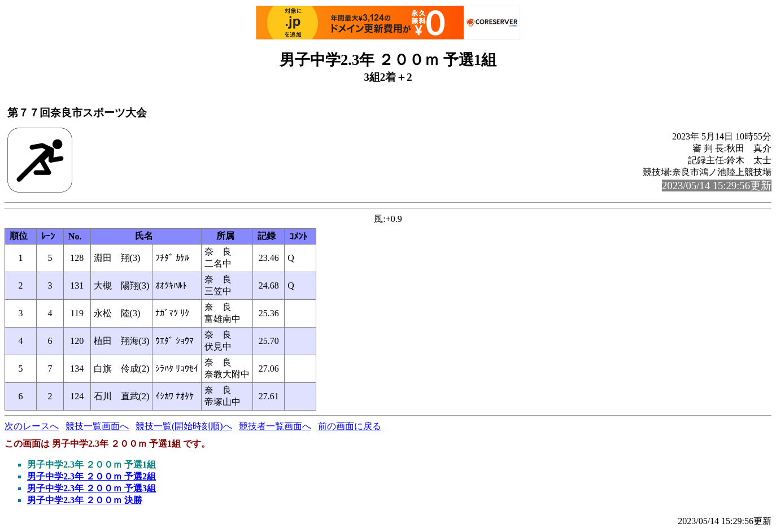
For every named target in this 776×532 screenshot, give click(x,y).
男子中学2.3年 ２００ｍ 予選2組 (91, 476)
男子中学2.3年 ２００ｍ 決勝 (85, 500)
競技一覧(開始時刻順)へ (184, 426)
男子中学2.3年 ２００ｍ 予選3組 (91, 488)
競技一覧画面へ (97, 426)
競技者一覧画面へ (275, 426)
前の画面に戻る (350, 426)
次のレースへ (32, 426)
